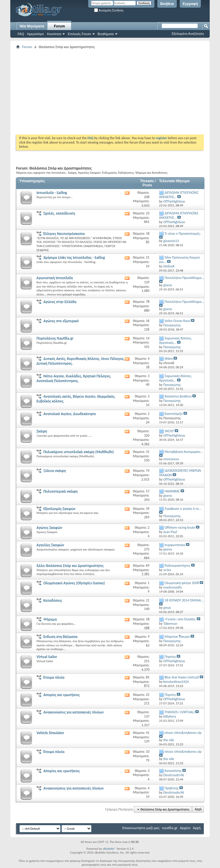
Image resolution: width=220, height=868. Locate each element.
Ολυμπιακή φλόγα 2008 (182, 583)
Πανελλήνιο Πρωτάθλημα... (184, 278)
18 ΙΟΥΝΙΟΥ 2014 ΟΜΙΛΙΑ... (184, 600)
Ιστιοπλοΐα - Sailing (52, 193)
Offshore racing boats (180, 527)
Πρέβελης (172, 788)
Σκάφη (42, 431)
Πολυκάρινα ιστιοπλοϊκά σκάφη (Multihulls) (78, 452)
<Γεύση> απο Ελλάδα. (180, 619)
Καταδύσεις (52, 600)
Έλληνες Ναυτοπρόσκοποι (64, 234)
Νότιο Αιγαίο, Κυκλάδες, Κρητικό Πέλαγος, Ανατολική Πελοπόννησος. (74, 378)
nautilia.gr (170, 828)
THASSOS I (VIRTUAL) (180, 712)
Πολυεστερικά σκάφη (60, 491)
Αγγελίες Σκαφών (50, 545)
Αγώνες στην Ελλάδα (60, 302)
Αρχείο (185, 828)
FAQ (21, 34)
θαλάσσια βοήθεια (178, 396)
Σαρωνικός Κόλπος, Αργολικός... (176, 340)
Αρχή (198, 809)
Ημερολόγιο (35, 34)
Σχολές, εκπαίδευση (59, 213)
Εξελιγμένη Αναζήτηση (188, 34)
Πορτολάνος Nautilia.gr (55, 338)
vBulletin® (109, 849)
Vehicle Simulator (50, 733)
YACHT (169, 431)
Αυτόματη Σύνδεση (109, 10)
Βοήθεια (167, 4)
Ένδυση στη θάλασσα (60, 637)
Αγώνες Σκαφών (49, 528)
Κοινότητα (54, 34)
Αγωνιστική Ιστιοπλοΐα (55, 278)
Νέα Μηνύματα (32, 26)
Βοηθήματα (106, 34)
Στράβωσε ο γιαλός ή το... (183, 509)
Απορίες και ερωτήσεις (61, 695)
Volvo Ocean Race (177, 321)
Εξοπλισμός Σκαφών (59, 509)
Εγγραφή (190, 4)
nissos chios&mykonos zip (183, 733)
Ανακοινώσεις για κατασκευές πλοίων (73, 712)
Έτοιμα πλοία (54, 677)
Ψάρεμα (50, 619)
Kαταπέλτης (173, 771)
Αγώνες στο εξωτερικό (61, 321)
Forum (59, 26)
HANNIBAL (172, 491)
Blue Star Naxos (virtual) (182, 677)
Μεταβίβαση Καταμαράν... (184, 452)
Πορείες (170, 657)
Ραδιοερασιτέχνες (178, 565)
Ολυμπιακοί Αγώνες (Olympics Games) (74, 583)
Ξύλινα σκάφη (54, 471)
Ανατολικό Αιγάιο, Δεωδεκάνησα (70, 414)
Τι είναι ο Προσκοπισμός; (183, 234)
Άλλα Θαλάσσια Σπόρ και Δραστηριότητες (70, 566)
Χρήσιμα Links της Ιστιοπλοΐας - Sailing (74, 258)
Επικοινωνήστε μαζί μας (141, 828)
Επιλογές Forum (79, 34)
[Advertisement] (118, 92)
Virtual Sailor (47, 657)
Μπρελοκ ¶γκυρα (177, 637)
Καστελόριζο (174, 414)
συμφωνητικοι (175, 545)
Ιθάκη (169, 359)
